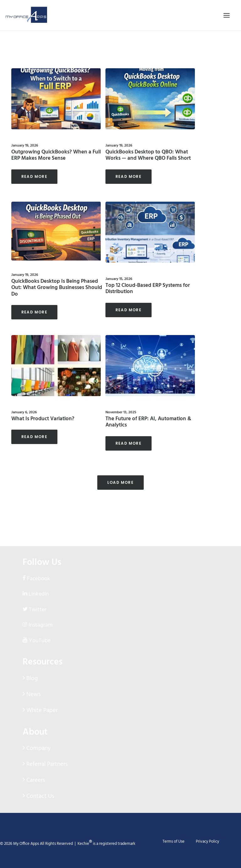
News (33, 695)
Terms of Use (174, 842)
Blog (31, 679)
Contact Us (40, 796)
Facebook (39, 579)
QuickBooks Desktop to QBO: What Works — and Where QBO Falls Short (148, 155)
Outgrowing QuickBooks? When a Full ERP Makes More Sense (56, 155)
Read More (34, 176)
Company (38, 748)
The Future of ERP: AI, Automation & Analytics (148, 422)
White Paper (41, 710)
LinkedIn (39, 594)
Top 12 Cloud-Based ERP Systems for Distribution (148, 289)
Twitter (38, 610)
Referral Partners (46, 764)
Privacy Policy (207, 842)
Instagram (41, 625)
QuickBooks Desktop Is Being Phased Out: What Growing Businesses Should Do (57, 288)
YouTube (40, 641)
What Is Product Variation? (43, 419)
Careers (35, 780)
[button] (56, 99)
